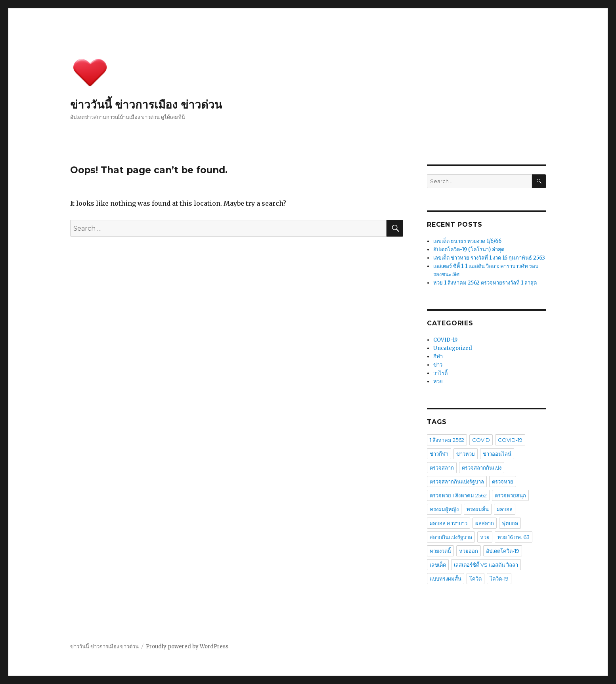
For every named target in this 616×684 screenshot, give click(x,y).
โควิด (475, 579)
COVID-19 (445, 340)
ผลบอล (505, 509)
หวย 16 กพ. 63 (514, 537)
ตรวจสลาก (442, 468)
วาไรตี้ (440, 373)
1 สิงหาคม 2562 (447, 440)
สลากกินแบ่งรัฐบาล (451, 537)
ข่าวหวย (466, 454)
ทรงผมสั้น (478, 509)
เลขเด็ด (438, 565)
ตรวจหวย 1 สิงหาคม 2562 (458, 495)
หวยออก (469, 551)
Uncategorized (453, 348)
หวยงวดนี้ (440, 551)
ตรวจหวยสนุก (510, 495)
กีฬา (438, 356)
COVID (481, 440)
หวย (438, 381)
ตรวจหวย (503, 481)
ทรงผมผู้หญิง (444, 509)
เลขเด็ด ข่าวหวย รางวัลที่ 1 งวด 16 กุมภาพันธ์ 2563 (489, 258)
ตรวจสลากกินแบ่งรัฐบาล (457, 481)
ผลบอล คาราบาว (449, 523)
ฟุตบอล (510, 523)
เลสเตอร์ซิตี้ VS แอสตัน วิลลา (486, 565)
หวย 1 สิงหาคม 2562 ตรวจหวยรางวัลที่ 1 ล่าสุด (485, 283)
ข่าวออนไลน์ (497, 454)
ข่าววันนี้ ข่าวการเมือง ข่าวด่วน (146, 105)
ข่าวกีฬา (439, 454)
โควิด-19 (499, 579)
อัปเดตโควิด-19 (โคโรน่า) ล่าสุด (469, 249)
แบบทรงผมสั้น (446, 579)
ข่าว (438, 365)
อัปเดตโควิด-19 (503, 551)
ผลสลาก (485, 523)
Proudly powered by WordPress (187, 647)
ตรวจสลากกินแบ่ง (482, 468)
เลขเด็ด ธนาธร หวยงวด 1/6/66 (467, 241)
